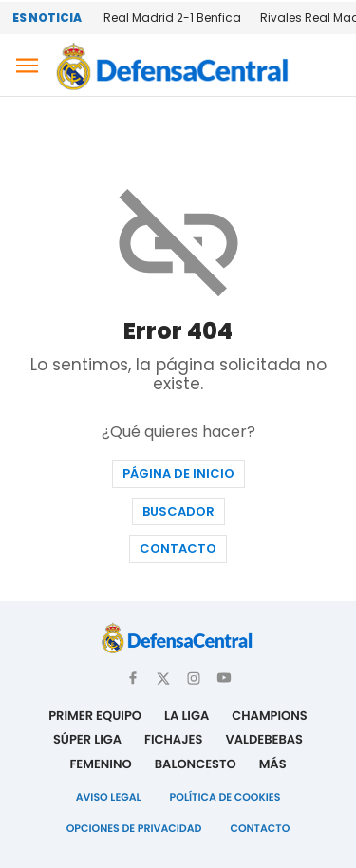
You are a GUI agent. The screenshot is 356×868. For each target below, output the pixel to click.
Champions (270, 716)
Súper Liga (87, 739)
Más (273, 764)
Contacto (178, 548)
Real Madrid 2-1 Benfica (172, 18)
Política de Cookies (225, 797)
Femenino (100, 764)
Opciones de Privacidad (134, 828)
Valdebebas (264, 739)
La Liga (187, 716)
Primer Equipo (95, 716)
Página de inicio (178, 473)
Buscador (178, 511)
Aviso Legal (109, 797)
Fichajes (173, 739)
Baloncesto (196, 764)
